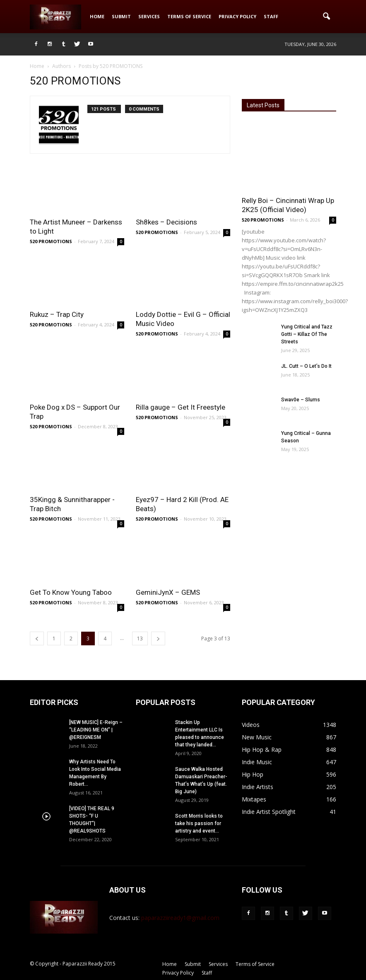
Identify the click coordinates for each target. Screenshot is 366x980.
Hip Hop (253, 774)
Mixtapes (254, 799)
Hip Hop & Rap (262, 749)
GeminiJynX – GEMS (168, 592)
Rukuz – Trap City (57, 314)
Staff (271, 16)
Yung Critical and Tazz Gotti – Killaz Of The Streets (307, 334)
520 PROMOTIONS (51, 241)
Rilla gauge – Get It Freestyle (181, 407)
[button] (326, 17)
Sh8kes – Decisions (166, 222)
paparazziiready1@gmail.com (180, 918)
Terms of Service (189, 16)
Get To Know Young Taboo (71, 592)
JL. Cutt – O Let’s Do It (306, 366)
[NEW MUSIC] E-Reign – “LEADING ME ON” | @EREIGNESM (96, 730)
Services (149, 16)
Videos (251, 725)
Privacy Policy (237, 16)
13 (140, 638)
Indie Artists (258, 787)
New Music (257, 737)
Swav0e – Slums (301, 400)
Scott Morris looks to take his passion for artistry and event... (199, 823)
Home (97, 16)
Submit (121, 16)
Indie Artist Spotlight (269, 812)
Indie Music (257, 762)
